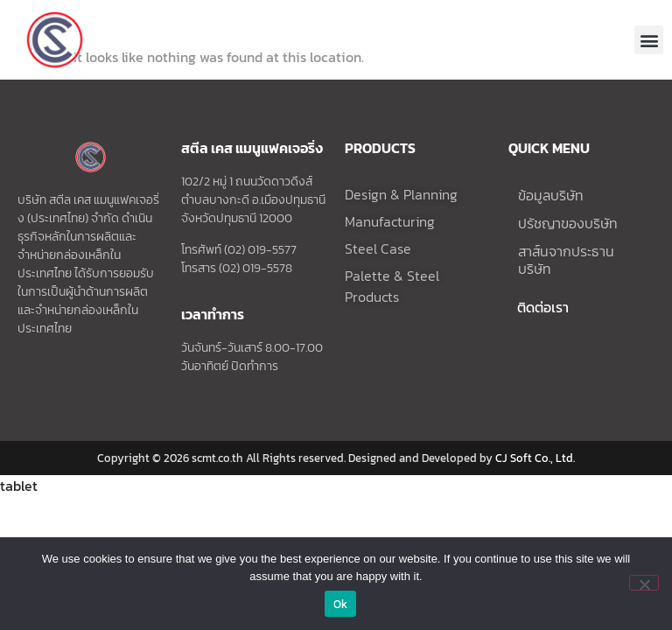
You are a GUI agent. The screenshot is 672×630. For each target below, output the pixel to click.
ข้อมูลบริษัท (551, 229)
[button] (649, 40)
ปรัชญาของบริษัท (568, 257)
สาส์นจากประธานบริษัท (566, 294)
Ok (341, 604)
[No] (644, 583)
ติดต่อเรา (543, 341)
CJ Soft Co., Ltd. (535, 491)
